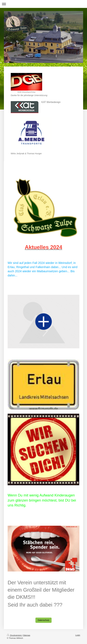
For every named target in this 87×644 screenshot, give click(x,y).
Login (78, 635)
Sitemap (27, 635)
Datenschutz (43, 620)
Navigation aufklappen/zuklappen (43, 4)
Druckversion (14, 635)
